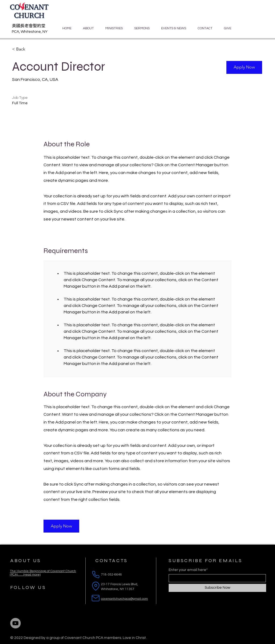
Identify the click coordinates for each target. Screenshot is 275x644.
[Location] (96, 586)
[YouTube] (15, 623)
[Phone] (96, 575)
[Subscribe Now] (217, 588)
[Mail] (96, 598)
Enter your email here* (188, 570)
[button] (244, 67)
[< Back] (31, 49)
